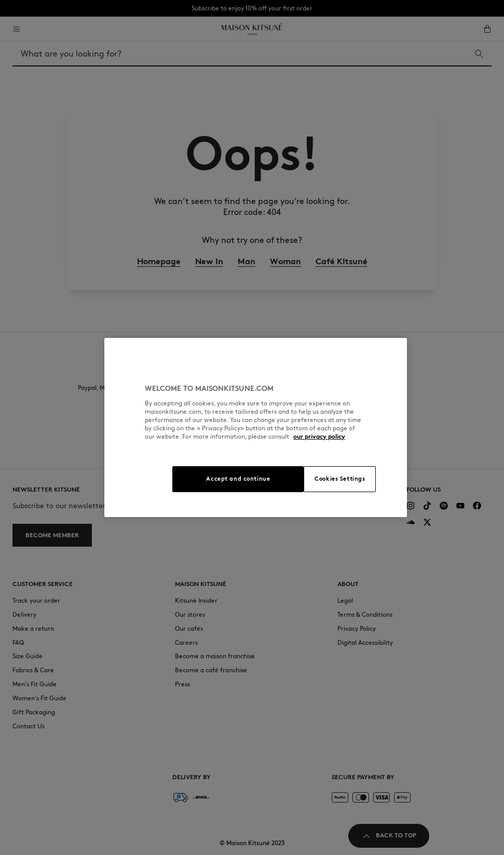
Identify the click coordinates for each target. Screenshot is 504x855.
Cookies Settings (340, 479)
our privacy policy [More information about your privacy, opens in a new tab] (319, 436)
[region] (256, 427)
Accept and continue (238, 479)
